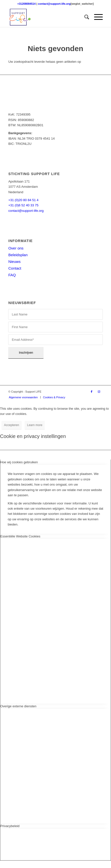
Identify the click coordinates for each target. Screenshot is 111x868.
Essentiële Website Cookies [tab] (20, 536)
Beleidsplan (18, 255)
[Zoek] (84, 17)
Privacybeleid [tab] (10, 826)
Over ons (16, 248)
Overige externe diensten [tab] (18, 706)
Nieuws (14, 262)
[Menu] (96, 17)
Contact (15, 268)
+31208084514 (27, 4)
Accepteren (12, 425)
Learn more (35, 425)
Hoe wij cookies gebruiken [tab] (19, 462)
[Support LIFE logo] (46, 17)
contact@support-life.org (54, 4)
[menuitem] (84, 17)
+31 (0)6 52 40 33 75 (23, 205)
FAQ (12, 275)
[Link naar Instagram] (99, 392)
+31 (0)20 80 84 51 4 (23, 200)
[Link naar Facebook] (92, 392)
